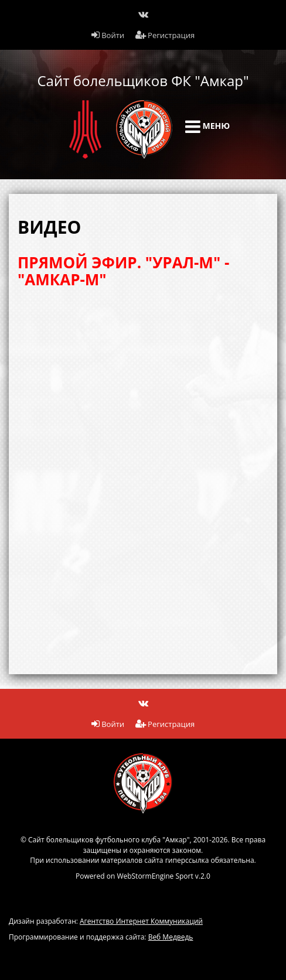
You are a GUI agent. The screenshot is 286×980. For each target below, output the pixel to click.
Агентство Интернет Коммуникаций (141, 921)
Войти (108, 35)
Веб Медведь (171, 937)
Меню (207, 127)
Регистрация (165, 35)
